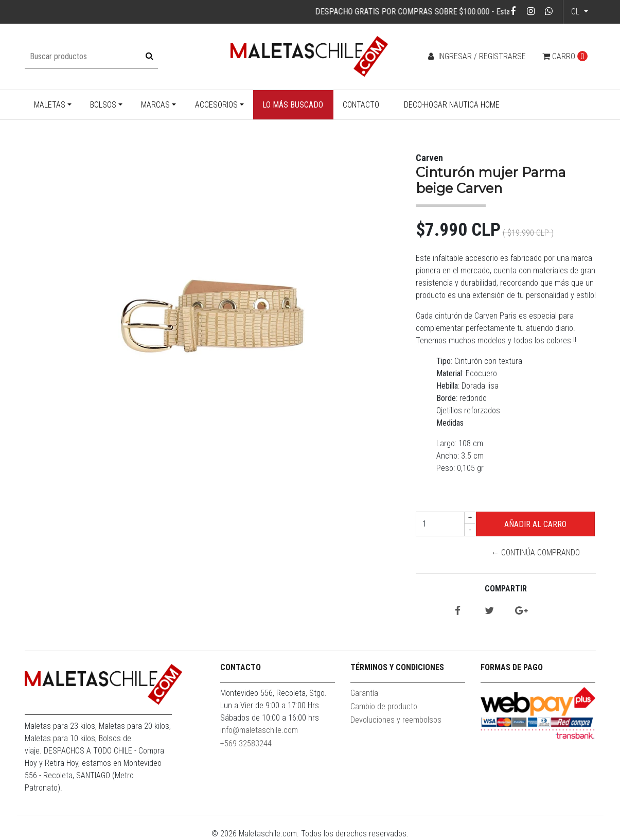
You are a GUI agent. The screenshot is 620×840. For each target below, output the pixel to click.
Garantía (364, 693)
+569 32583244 (246, 743)
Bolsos (103, 105)
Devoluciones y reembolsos (396, 720)
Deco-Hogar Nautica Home (452, 105)
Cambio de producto (384, 706)
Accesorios (216, 105)
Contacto (361, 105)
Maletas (50, 105)
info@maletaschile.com (259, 730)
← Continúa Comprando (535, 553)
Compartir (506, 589)
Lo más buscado (293, 105)
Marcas (155, 105)
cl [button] (576, 12)
